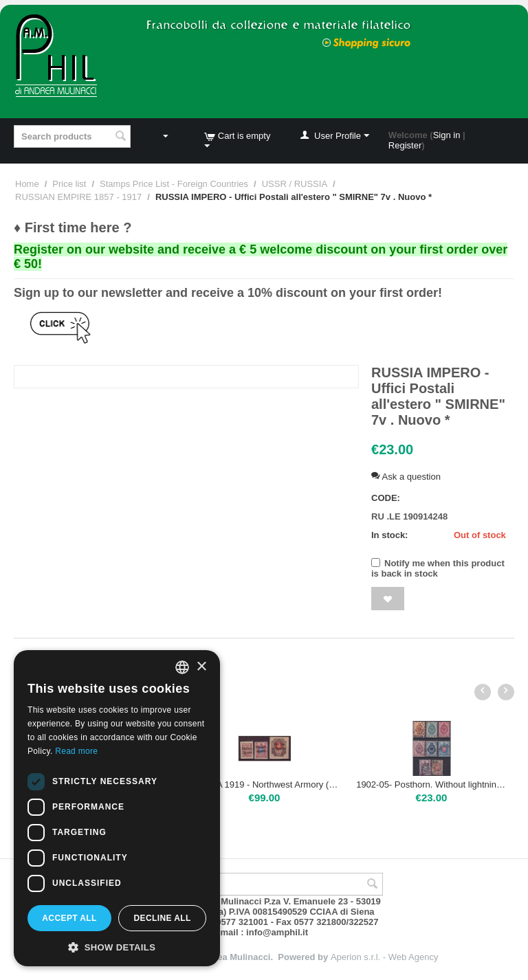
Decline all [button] (162, 918)
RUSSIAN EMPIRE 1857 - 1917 (78, 197)
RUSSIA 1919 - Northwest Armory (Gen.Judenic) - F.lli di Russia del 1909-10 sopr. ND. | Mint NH (264, 784)
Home (27, 184)
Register (405, 145)
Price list (69, 184)
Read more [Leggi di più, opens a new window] (76, 751)
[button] (117, 946)
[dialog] (117, 808)
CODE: (386, 498)
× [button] (201, 667)
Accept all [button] (69, 918)
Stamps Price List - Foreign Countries (174, 184)
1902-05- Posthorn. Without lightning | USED (431, 784)
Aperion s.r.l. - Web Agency (385, 957)
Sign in (447, 135)
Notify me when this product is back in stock (438, 568)
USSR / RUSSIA (295, 184)
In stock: (389, 535)
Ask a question (406, 477)
